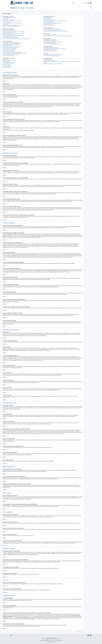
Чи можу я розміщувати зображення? (9, 62)
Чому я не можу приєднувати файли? (9, 50)
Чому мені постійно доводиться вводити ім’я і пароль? (12, 25)
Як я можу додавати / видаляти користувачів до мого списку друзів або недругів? (58, 36)
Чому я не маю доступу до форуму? (9, 49)
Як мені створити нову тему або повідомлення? (11, 42)
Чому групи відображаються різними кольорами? (52, 23)
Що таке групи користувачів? (49, 20)
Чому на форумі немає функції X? (50, 61)
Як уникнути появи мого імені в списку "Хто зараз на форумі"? (14, 31)
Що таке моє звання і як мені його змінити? (10, 38)
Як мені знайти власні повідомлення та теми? (52, 44)
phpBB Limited (37, 599)
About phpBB (29, 600)
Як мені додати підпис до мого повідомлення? (11, 44)
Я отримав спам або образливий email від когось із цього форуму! (55, 31)
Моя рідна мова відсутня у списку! (9, 34)
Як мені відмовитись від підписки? (50, 51)
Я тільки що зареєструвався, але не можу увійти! (12, 21)
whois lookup (76, 614)
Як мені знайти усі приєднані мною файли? (51, 56)
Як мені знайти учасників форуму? (50, 43)
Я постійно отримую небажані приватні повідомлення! (53, 30)
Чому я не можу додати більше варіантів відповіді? (12, 47)
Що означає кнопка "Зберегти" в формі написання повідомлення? (15, 53)
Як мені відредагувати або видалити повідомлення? (12, 43)
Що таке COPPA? (6, 19)
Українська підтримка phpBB (57, 640)
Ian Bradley (54, 638)
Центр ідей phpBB (61, 607)
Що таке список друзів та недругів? (50, 35)
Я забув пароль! (6, 24)
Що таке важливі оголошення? (8, 63)
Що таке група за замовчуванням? (50, 24)
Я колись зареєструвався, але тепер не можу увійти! (12, 23)
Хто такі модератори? (47, 19)
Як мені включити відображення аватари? (10, 36)
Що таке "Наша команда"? (48, 25)
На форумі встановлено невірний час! (10, 32)
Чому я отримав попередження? (8, 51)
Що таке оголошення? (7, 65)
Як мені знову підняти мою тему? (9, 55)
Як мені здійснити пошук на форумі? (50, 40)
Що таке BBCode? (6, 59)
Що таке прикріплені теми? (8, 66)
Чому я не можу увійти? (7, 22)
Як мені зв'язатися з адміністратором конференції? (53, 64)
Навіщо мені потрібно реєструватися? (9, 18)
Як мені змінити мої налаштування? (9, 30)
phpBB (62, 186)
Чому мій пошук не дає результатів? (50, 41)
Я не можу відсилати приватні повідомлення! (52, 29)
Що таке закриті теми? (7, 67)
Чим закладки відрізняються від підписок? (51, 48)
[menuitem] (88, 3)
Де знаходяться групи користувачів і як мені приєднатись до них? (55, 21)
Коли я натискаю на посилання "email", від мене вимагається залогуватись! (16, 39)
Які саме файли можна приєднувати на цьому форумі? (53, 55)
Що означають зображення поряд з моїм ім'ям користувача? (13, 35)
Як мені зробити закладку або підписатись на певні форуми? (54, 49)
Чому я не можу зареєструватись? (9, 20)
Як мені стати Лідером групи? (49, 22)
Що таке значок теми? (7, 68)
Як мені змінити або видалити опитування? (10, 48)
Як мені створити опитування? (8, 46)
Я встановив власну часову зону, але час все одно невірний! (14, 33)
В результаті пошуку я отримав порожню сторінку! (52, 42)
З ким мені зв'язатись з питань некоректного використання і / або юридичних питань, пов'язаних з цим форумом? (62, 62)
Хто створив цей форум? (48, 59)
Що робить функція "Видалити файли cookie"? (11, 26)
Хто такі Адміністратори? (48, 18)
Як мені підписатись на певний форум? (51, 50)
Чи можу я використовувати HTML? (9, 60)
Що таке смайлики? (6, 61)
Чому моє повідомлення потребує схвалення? (11, 54)
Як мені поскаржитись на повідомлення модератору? (12, 52)
